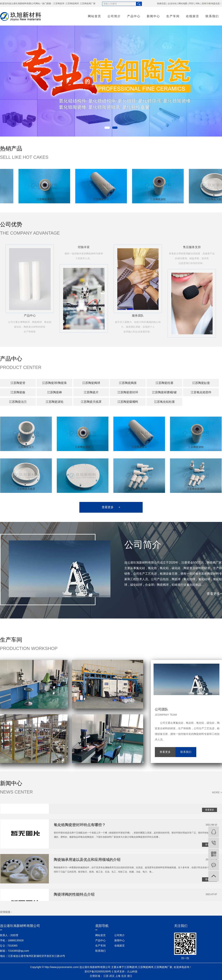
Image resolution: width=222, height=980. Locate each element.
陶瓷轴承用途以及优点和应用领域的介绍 (87, 860)
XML (198, 4)
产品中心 (134, 16)
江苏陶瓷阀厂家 (88, 4)
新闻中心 (153, 16)
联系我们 (212, 16)
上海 (118, 976)
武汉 (112, 976)
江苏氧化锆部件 (201, 392)
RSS (191, 4)
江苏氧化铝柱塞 (164, 402)
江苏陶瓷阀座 (128, 383)
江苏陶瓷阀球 (72, 4)
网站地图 (183, 4)
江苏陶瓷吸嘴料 (128, 402)
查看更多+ (214, 594)
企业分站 (172, 4)
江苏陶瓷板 (18, 392)
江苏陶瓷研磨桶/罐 (164, 392)
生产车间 (173, 16)
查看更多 (165, 752)
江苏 (106, 976)
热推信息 (162, 4)
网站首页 (95, 16)
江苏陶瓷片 (91, 392)
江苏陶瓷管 (18, 383)
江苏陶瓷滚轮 (46, 199)
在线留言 (193, 16)
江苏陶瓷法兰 (18, 402)
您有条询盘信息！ (212, 4)
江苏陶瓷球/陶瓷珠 (54, 383)
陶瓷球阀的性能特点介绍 (74, 895)
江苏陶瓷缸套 (201, 383)
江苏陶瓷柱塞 (164, 383)
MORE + (217, 792)
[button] (107, 128)
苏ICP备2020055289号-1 (99, 971)
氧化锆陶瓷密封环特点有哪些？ (80, 826)
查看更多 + (111, 507)
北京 (124, 976)
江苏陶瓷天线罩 (91, 402)
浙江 (130, 976)
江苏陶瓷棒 (55, 392)
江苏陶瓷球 (59, 4)
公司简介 (114, 16)
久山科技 (132, 971)
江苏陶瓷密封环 (128, 392)
